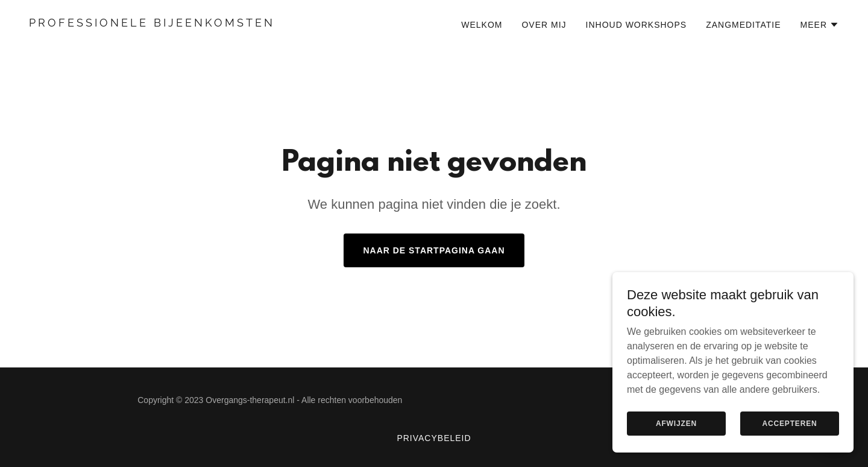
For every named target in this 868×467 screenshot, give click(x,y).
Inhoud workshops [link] (637, 25)
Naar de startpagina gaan (434, 250)
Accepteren (789, 440)
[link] (227, 23)
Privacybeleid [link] (434, 438)
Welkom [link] (482, 25)
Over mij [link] (544, 25)
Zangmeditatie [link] (743, 25)
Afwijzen (676, 440)
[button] (820, 25)
